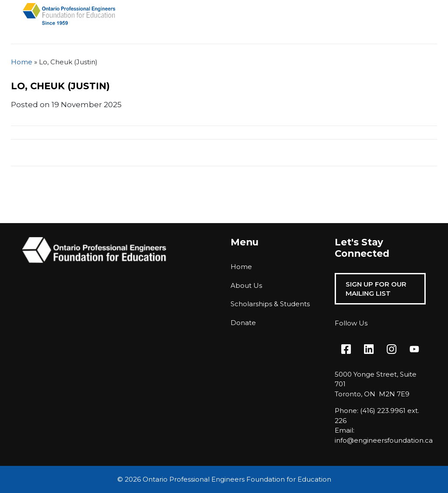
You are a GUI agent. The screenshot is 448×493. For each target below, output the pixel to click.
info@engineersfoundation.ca (384, 440)
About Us (246, 285)
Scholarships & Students (270, 304)
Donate (243, 323)
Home (22, 62)
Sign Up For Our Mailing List (376, 289)
